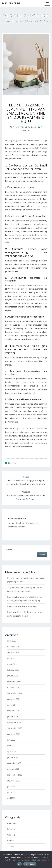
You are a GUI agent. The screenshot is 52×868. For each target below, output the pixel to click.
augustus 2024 (14, 699)
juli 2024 (11, 705)
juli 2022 (11, 786)
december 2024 (14, 681)
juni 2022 (11, 792)
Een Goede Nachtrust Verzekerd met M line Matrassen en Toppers (26, 495)
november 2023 (14, 722)
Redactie (33, 127)
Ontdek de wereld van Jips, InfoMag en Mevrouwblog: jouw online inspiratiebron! (26, 481)
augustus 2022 (14, 781)
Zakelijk (11, 846)
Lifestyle (12, 463)
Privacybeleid (30, 864)
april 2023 (12, 752)
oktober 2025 (13, 647)
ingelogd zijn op (23, 523)
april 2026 (12, 641)
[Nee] (49, 860)
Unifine (44, 148)
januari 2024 (13, 717)
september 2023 (15, 728)
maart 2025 (12, 664)
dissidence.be (11, 3)
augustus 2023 (14, 734)
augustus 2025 (14, 652)
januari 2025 (13, 676)
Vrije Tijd (11, 835)
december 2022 (14, 763)
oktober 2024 (13, 687)
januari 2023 (13, 757)
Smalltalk (34, 148)
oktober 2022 (13, 769)
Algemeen (12, 823)
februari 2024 (13, 711)
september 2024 (15, 693)
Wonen (10, 841)
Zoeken (9, 550)
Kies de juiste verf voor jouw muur (22, 606)
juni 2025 (11, 658)
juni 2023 (11, 740)
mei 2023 (11, 746)
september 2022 (15, 775)
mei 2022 (11, 798)
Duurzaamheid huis (17, 151)
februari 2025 (13, 670)
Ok (19, 864)
